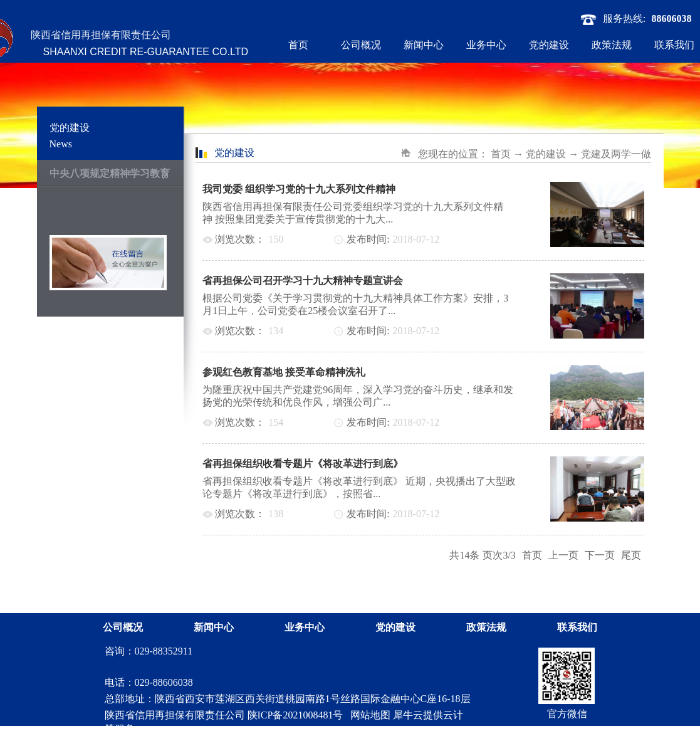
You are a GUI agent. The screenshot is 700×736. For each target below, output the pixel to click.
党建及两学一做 (616, 154)
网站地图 (368, 715)
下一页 (600, 555)
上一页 (563, 555)
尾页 (631, 555)
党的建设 (546, 154)
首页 (298, 45)
